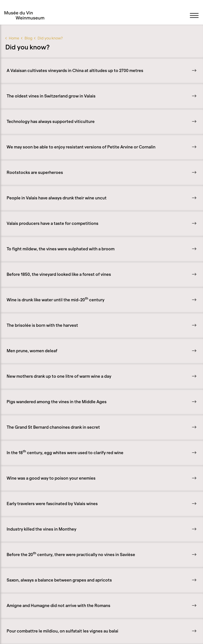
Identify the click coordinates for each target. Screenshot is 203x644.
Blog (28, 38)
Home (14, 38)
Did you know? (50, 38)
